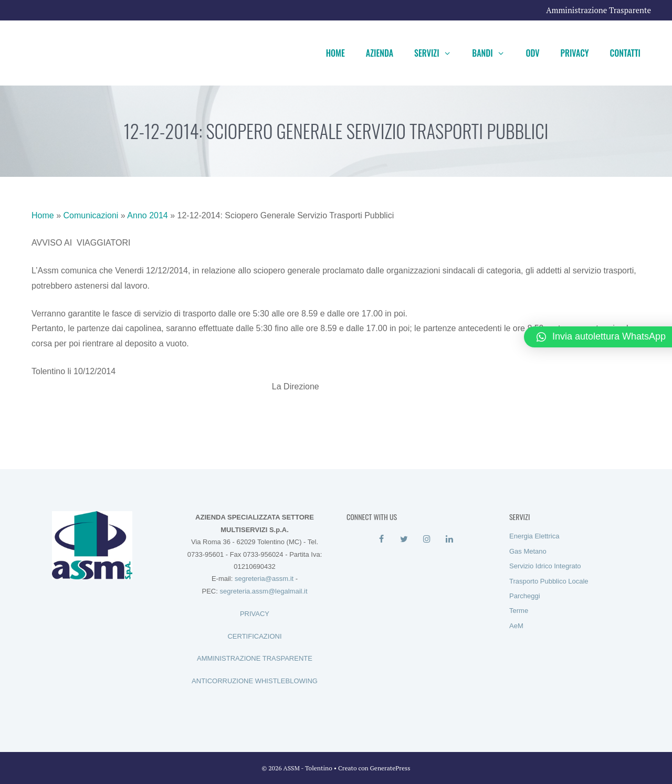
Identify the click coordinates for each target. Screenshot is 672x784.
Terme (519, 611)
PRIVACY (255, 614)
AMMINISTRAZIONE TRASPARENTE (255, 658)
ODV (532, 53)
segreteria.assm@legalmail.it (263, 591)
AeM (516, 626)
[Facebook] (381, 539)
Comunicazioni (91, 215)
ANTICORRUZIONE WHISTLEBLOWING (255, 681)
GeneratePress (390, 768)
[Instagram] (427, 539)
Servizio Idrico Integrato (545, 566)
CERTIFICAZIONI (254, 636)
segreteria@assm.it (264, 579)
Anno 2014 (147, 215)
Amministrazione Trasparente (598, 10)
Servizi (438, 53)
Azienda (380, 53)
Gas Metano (528, 551)
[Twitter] (404, 539)
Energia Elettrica (534, 536)
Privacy (575, 53)
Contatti (625, 53)
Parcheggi (525, 596)
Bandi (493, 53)
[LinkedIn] (449, 539)
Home (335, 53)
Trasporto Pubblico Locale (549, 581)
